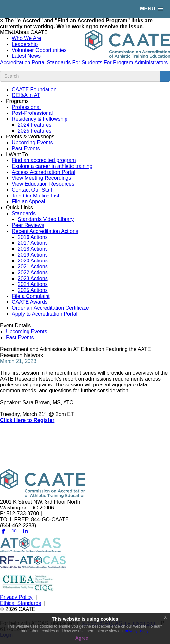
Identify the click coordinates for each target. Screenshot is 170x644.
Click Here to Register (27, 420)
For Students (88, 62)
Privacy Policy (16, 597)
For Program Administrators (136, 62)
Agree (82, 638)
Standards (59, 62)
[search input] (80, 76)
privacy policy (136, 631)
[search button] (165, 76)
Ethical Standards (20, 603)
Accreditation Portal (23, 62)
